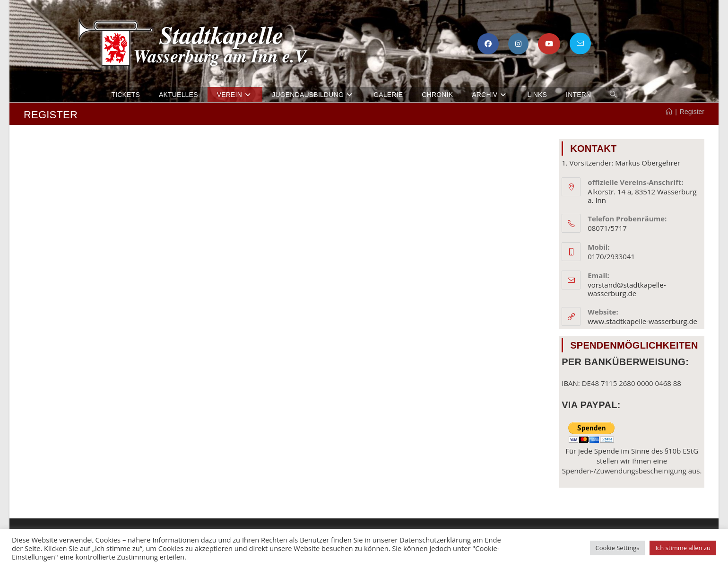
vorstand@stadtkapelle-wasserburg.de (627, 289)
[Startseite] (669, 112)
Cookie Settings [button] (618, 548)
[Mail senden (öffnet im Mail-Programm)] (580, 44)
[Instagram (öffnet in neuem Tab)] (518, 44)
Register (692, 112)
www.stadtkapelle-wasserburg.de (642, 321)
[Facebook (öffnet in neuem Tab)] (488, 44)
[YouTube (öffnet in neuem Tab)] (549, 44)
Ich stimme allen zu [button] (683, 548)
